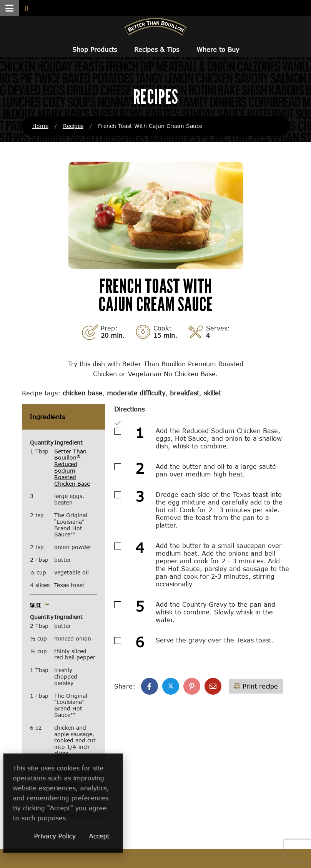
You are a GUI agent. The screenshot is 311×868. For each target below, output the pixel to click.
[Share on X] (171, 686)
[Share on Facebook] (150, 686)
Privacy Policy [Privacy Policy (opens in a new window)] (101, 836)
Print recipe (256, 686)
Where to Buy (218, 49)
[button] (9, 8)
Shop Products (95, 49)
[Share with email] (213, 686)
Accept (146, 836)
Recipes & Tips (157, 49)
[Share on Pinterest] (192, 686)
